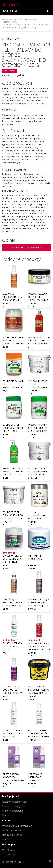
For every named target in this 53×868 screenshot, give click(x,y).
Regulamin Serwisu (12, 835)
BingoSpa (11, 39)
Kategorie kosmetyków (14, 802)
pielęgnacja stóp (28, 19)
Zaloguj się (8, 854)
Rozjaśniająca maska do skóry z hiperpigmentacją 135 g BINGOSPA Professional (13, 606)
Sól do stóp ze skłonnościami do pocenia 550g (13, 428)
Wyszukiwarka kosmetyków (17, 826)
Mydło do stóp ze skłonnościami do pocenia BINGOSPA (13, 471)
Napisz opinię (9, 71)
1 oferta (6, 350)
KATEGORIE (11, 11)
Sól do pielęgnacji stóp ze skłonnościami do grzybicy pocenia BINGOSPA (13, 344)
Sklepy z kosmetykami (14, 806)
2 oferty (6, 307)
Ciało (16, 19)
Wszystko (7, 19)
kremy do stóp (11, 22)
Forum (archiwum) (12, 830)
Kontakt (7, 839)
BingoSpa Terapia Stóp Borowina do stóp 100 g (13, 733)
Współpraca (9, 850)
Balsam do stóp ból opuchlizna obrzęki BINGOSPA (12, 690)
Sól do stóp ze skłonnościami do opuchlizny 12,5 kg (13, 515)
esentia (12, 4)
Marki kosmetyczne (13, 811)
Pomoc (6, 815)
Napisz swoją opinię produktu (27, 247)
